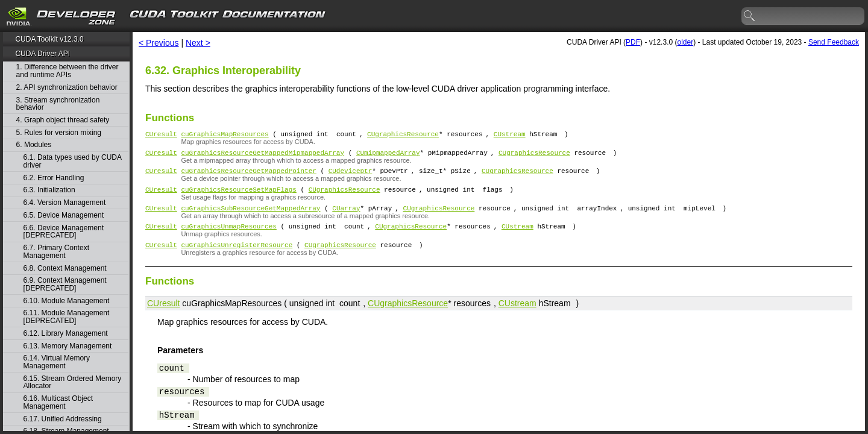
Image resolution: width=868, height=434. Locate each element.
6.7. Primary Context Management (56, 252)
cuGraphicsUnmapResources (228, 237)
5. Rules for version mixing (59, 133)
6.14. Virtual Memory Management (57, 362)
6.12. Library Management (66, 334)
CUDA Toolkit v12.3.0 (49, 39)
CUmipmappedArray (388, 156)
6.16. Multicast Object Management (58, 402)
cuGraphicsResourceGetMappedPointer (248, 176)
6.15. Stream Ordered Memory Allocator (73, 382)
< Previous (159, 43)
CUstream (510, 135)
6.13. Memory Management (68, 346)
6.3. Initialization (49, 190)
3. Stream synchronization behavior (58, 104)
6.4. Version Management (65, 203)
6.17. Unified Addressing (63, 419)
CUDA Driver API (42, 54)
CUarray (346, 217)
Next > (198, 43)
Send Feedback (834, 42)
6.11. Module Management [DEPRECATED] (67, 317)
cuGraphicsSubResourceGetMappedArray (250, 217)
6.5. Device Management (64, 215)
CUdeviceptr (351, 176)
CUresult (161, 135)
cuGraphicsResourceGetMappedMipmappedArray (263, 156)
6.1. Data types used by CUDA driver (73, 161)
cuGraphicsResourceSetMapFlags (238, 196)
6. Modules (34, 145)
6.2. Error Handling (54, 178)
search (750, 16)
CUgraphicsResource (403, 135)
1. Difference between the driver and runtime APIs (68, 71)
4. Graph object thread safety (63, 120)
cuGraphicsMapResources (225, 135)
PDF (633, 42)
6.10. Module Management (67, 301)
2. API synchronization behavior (67, 88)
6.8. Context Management (65, 269)
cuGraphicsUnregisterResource (237, 257)
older (685, 42)
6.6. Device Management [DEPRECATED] (64, 232)
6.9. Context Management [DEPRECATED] (65, 284)
